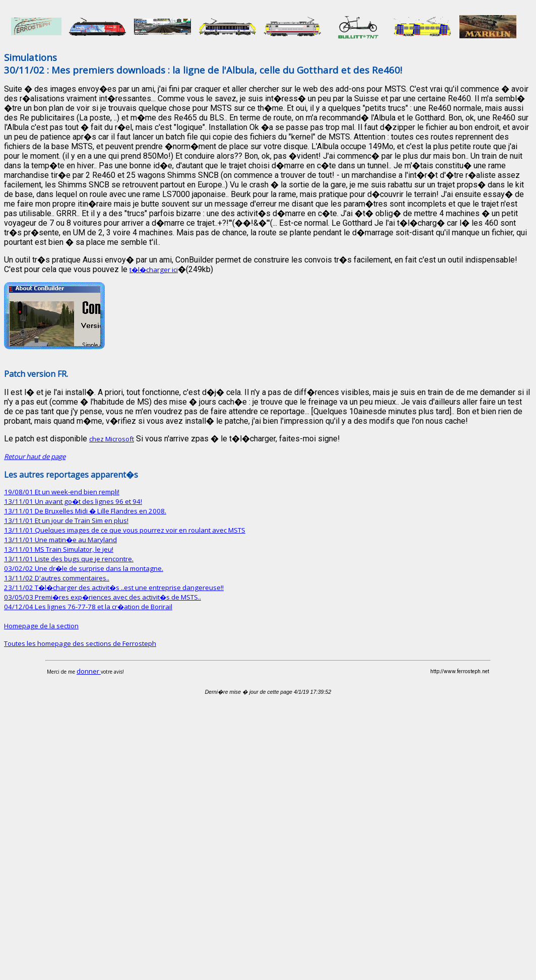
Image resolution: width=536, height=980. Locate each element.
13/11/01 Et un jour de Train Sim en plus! (66, 520)
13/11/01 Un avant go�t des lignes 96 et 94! (73, 501)
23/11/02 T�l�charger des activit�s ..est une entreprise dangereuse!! (114, 587)
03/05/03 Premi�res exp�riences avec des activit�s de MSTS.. (103, 597)
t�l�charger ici (154, 270)
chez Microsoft (112, 439)
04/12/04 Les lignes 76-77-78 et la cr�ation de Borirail (88, 607)
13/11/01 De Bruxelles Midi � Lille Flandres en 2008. (85, 511)
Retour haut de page (35, 456)
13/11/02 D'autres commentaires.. (57, 578)
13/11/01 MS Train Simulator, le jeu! (59, 549)
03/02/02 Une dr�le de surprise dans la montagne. (84, 568)
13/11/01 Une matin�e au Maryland (60, 540)
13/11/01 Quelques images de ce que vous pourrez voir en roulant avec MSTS (125, 530)
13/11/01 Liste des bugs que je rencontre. (69, 559)
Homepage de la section (41, 626)
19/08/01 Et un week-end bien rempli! (62, 492)
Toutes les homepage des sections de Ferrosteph (80, 643)
